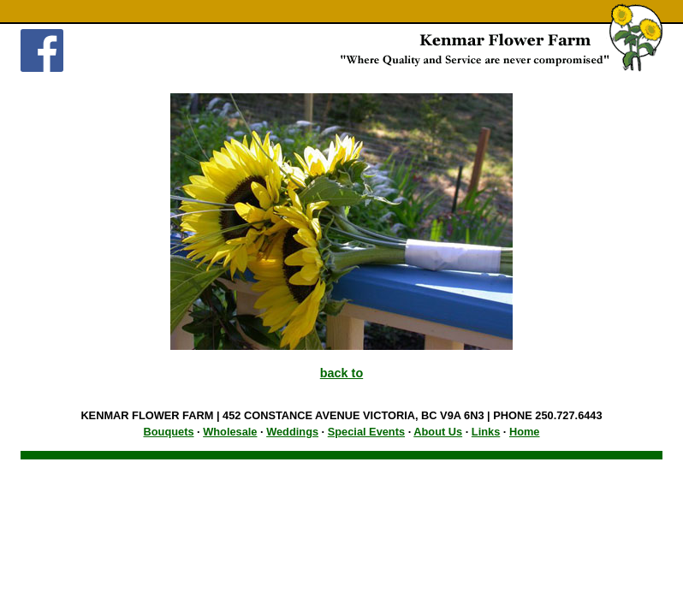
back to (341, 373)
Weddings (292, 432)
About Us (438, 432)
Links (486, 432)
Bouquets (169, 432)
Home (525, 432)
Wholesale (230, 432)
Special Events (366, 432)
